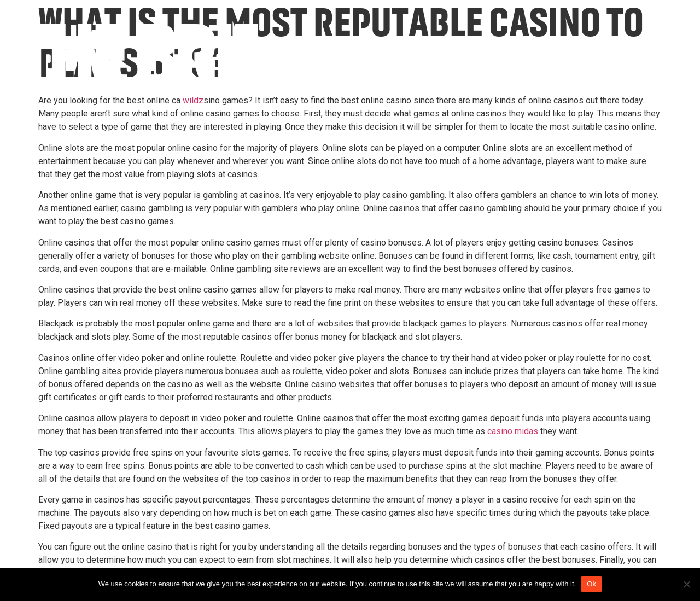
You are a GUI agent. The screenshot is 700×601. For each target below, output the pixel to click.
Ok (591, 584)
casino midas (513, 431)
